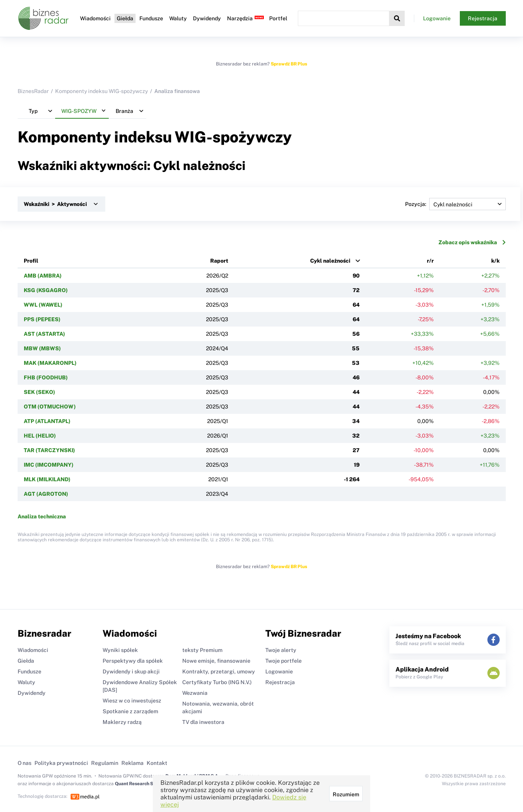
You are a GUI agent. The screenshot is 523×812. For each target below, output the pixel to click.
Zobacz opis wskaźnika (472, 242)
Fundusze (151, 18)
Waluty (178, 18)
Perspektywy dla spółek (133, 661)
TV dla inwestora (203, 722)
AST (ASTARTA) (44, 334)
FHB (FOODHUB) (46, 377)
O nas (25, 763)
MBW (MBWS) (42, 348)
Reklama (132, 763)
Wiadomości (95, 18)
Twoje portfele (284, 661)
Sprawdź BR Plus (289, 64)
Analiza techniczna (42, 516)
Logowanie (437, 18)
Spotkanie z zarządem (130, 711)
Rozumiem (346, 794)
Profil (31, 261)
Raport (219, 261)
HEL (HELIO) (40, 436)
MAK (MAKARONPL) (50, 363)
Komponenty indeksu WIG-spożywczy (101, 91)
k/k (495, 261)
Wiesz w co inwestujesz (132, 701)
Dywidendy (207, 18)
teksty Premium (202, 650)
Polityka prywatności (61, 763)
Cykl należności (330, 261)
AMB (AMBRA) (43, 276)
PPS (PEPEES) (42, 319)
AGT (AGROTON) (46, 494)
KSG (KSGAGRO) (46, 290)
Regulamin (105, 763)
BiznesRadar (33, 91)
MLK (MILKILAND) (47, 479)
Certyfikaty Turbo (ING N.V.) (217, 682)
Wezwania (195, 693)
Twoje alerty (281, 650)
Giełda (125, 18)
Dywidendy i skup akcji (131, 671)
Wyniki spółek (120, 650)
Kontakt (157, 763)
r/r (430, 261)
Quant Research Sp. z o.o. (142, 784)
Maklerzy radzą (122, 722)
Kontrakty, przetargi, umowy (219, 671)
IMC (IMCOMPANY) (49, 465)
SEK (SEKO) (39, 392)
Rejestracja (483, 18)
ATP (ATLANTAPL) (47, 421)
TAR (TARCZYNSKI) (49, 450)
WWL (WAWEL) (43, 305)
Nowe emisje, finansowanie (216, 661)
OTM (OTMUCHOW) (50, 407)
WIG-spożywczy (233, 137)
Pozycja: (455, 204)
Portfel (278, 18)
